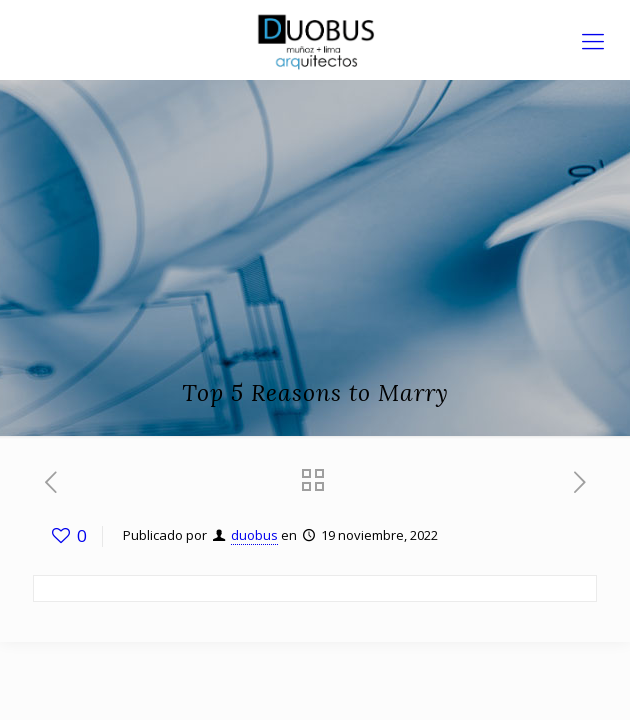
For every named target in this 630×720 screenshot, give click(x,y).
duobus (254, 535)
